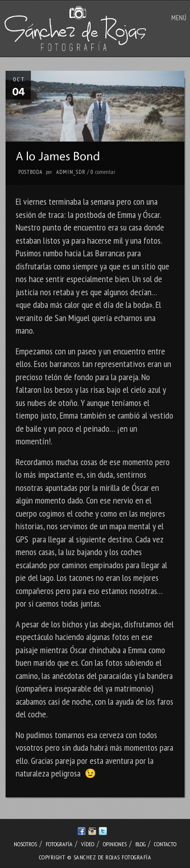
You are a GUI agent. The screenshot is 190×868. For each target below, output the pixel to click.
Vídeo (88, 844)
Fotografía (59, 844)
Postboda (30, 172)
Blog (140, 844)
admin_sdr (71, 172)
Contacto (165, 844)
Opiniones (115, 844)
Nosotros (25, 844)
